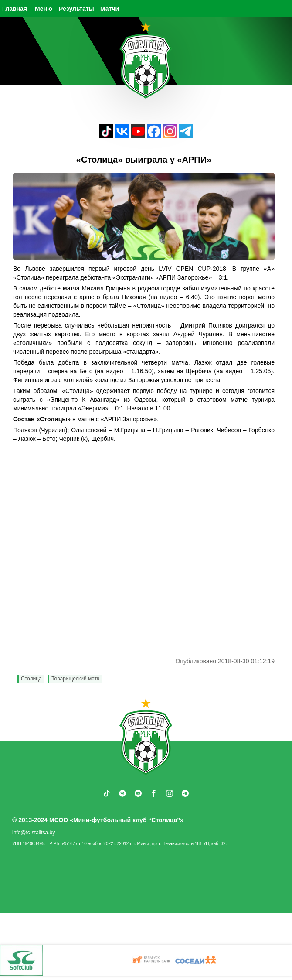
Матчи (110, 9)
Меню (44, 9)
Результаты (76, 9)
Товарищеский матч (75, 679)
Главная (15, 9)
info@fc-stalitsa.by (34, 833)
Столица (31, 679)
